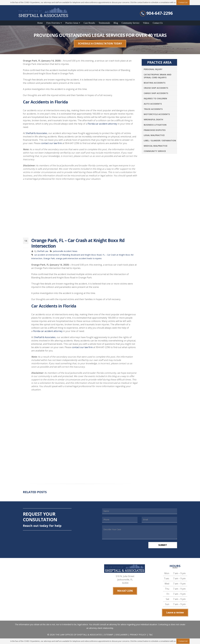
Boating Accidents (155, 83)
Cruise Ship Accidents (156, 88)
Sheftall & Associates (36, 133)
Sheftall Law (43, 251)
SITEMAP (109, 635)
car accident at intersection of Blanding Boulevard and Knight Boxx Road (68, 255)
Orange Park (49, 258)
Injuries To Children (155, 98)
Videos (146, 23)
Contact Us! (183, 641)
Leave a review (175, 612)
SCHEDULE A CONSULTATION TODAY (100, 43)
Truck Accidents (153, 109)
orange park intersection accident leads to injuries (79, 258)
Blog (116, 23)
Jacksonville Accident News (65, 251)
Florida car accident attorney (102, 124)
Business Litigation (155, 125)
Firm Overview (53, 23)
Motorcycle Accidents (157, 114)
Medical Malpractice (156, 146)
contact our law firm (51, 143)
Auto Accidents (153, 104)
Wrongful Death (153, 119)
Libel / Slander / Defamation (160, 140)
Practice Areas (72, 23)
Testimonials (104, 23)
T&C (151, 635)
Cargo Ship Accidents (156, 93)
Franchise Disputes (155, 130)
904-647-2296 (160, 13)
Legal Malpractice (154, 135)
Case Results (89, 23)
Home (40, 23)
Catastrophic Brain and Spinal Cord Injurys (158, 76)
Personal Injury (153, 69)
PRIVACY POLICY (138, 635)
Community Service (130, 23)
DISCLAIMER (121, 635)
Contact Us (158, 23)
